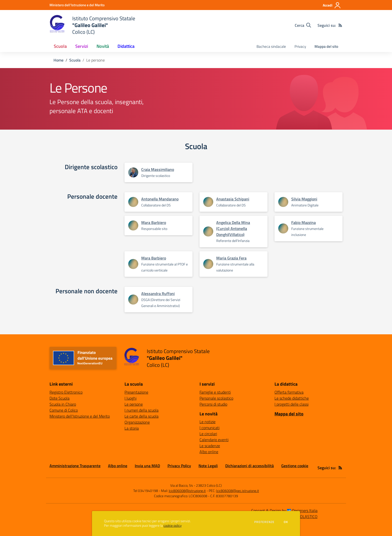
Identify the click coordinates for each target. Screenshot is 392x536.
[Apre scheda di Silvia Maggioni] (283, 202)
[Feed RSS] (340, 25)
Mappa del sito (326, 46)
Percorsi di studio (213, 404)
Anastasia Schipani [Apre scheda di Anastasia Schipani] (233, 199)
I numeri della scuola (141, 410)
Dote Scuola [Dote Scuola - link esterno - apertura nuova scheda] (59, 398)
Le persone (134, 404)
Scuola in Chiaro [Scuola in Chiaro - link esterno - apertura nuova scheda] (63, 404)
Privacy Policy (179, 466)
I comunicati (209, 428)
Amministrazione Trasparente (75, 466)
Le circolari (208, 434)
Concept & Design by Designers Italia (284, 510)
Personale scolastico (216, 398)
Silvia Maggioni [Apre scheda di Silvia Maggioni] (304, 199)
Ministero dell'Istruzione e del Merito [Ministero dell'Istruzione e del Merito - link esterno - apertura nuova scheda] (80, 416)
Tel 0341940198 (146, 491)
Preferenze (264, 522)
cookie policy (172, 525)
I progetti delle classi (291, 404)
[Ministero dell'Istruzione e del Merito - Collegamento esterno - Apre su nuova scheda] (77, 5)
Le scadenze (210, 446)
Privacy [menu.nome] (300, 46)
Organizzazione (137, 422)
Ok (286, 522)
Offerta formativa (289, 392)
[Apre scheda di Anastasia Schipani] (208, 202)
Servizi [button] (82, 46)
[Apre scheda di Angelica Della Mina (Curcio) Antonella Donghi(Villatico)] (208, 231)
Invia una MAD (147, 466)
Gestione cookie (295, 466)
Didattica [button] (126, 46)
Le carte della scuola (141, 416)
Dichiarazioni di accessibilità (249, 466)
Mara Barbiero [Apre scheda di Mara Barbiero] (154, 222)
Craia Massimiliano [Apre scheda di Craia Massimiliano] (158, 169)
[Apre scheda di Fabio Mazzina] (283, 228)
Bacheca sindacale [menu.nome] (271, 46)
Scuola (75, 60)
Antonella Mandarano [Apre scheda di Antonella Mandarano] (160, 199)
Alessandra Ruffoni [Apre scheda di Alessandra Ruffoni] (158, 294)
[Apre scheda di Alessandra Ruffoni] (133, 300)
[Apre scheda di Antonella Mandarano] (133, 202)
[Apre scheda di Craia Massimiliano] (133, 174)
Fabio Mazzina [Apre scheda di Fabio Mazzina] (303, 222)
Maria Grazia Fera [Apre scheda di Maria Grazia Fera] (231, 258)
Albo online (209, 452)
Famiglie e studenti (215, 392)
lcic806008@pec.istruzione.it (238, 491)
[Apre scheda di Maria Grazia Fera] (208, 264)
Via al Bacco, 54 (182, 485)
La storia (132, 428)
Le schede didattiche (292, 398)
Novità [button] (103, 46)
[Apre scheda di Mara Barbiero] (133, 225)
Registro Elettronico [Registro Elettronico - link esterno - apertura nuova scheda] (66, 392)
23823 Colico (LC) (209, 485)
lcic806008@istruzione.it (187, 491)
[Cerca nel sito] (303, 25)
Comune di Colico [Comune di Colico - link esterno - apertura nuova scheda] (64, 410)
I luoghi (130, 398)
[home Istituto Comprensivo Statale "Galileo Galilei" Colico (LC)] (92, 25)
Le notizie (207, 422)
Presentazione (136, 392)
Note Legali (208, 466)
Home (58, 60)
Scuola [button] (60, 46)
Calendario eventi (214, 440)
